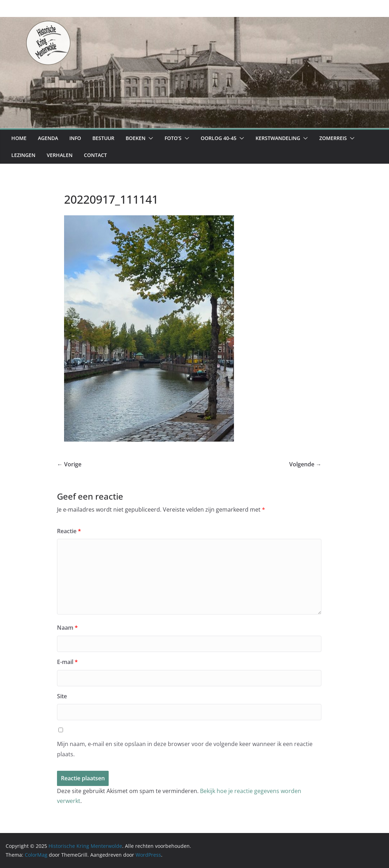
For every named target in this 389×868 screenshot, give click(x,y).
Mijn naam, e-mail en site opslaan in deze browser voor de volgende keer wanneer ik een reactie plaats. (185, 749)
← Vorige (69, 464)
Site (62, 696)
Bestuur (103, 138)
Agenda (48, 138)
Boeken (136, 138)
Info (75, 138)
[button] (149, 138)
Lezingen (23, 155)
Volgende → (305, 464)
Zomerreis (333, 138)
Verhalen (60, 155)
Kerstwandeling (278, 138)
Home (19, 138)
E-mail (67, 662)
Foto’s (173, 138)
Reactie (69, 531)
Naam (67, 628)
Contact (95, 155)
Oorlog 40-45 (219, 138)
